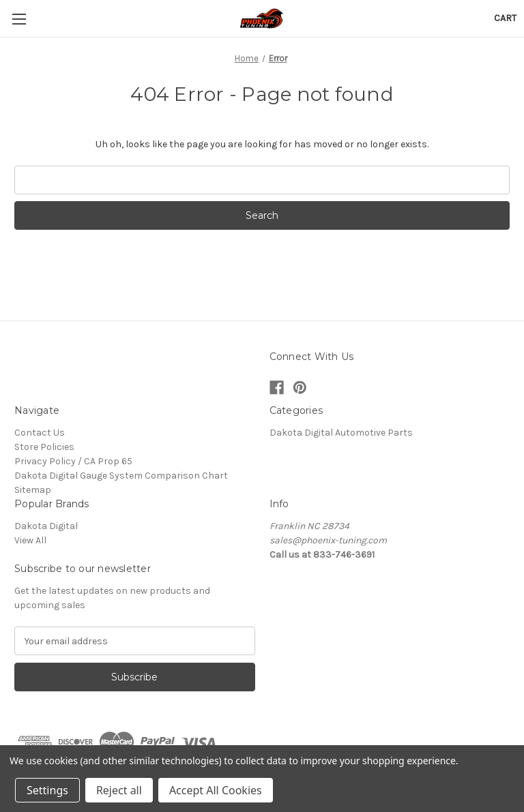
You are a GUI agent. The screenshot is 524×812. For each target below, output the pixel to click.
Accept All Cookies (216, 790)
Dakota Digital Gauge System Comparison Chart (121, 476)
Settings (47, 790)
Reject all (119, 790)
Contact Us (40, 433)
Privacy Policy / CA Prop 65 (73, 461)
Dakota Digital (46, 526)
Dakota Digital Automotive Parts (341, 433)
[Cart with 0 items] (505, 18)
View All (30, 540)
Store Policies (44, 447)
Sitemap (33, 490)
